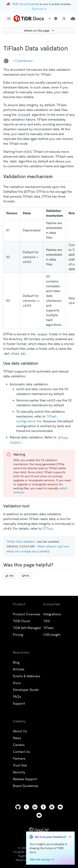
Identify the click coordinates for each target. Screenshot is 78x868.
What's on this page (40, 31)
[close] (70, 837)
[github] (18, 807)
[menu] (9, 18)
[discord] (60, 807)
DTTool (48, 529)
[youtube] (39, 815)
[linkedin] (35, 807)
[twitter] (26, 807)
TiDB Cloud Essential (25, 4)
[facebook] (43, 807)
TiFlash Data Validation (21, 542)
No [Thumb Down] (26, 576)
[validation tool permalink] (33, 506)
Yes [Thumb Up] (10, 576)
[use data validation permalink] (41, 363)
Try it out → (39, 9)
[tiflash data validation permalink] (71, 48)
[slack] (52, 807)
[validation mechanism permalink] (56, 176)
